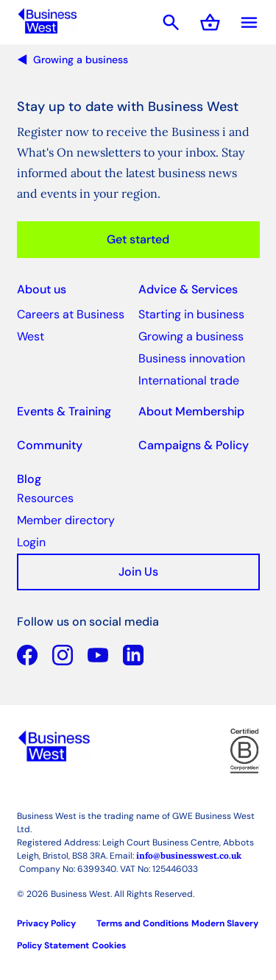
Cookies (109, 945)
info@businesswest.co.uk (189, 855)
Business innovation (192, 358)
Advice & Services (188, 289)
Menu (249, 22)
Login (31, 542)
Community (50, 445)
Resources (45, 498)
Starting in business (191, 314)
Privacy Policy (46, 923)
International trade (189, 380)
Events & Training (64, 411)
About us (42, 289)
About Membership (191, 411)
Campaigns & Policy (194, 445)
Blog (29, 479)
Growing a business (81, 60)
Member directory (66, 520)
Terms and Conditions (142, 923)
